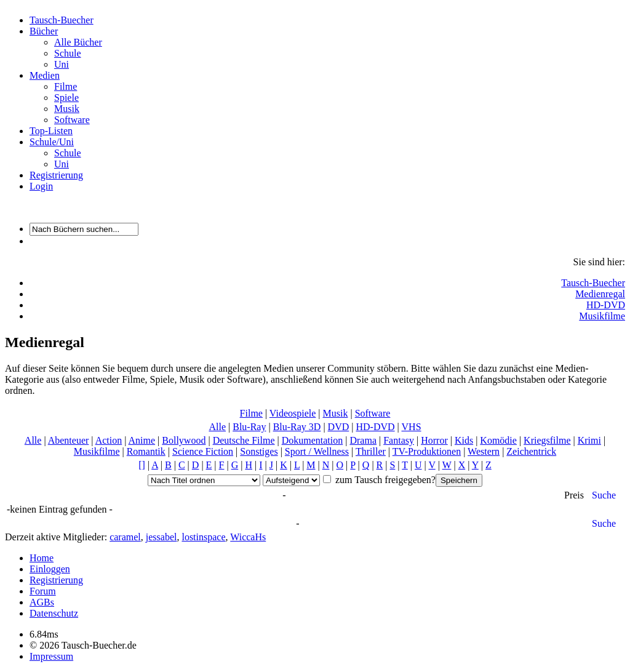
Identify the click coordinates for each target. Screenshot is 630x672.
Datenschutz (54, 613)
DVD (339, 427)
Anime (142, 440)
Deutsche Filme (244, 440)
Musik (67, 109)
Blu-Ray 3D (297, 427)
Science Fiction (203, 451)
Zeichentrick (531, 451)
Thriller (371, 451)
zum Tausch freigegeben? (384, 480)
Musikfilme (602, 316)
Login (41, 186)
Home (42, 558)
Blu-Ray (249, 427)
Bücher (44, 31)
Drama (363, 440)
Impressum (51, 656)
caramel (125, 537)
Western (484, 451)
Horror (434, 440)
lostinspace (203, 537)
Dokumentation (313, 440)
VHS (412, 427)
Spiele (66, 98)
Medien (45, 75)
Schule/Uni (52, 142)
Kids (464, 440)
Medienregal (600, 294)
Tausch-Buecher (62, 20)
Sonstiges (259, 451)
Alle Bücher (78, 42)
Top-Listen (51, 131)
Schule (68, 53)
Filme (66, 86)
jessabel (161, 537)
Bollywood (184, 440)
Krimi (589, 440)
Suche (604, 495)
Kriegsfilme (547, 440)
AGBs (42, 602)
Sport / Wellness (317, 451)
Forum (43, 591)
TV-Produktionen (427, 451)
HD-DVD (606, 305)
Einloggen (50, 569)
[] (142, 465)
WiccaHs (248, 537)
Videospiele (293, 413)
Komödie (498, 440)
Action (109, 440)
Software (72, 120)
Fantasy (399, 440)
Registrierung (56, 175)
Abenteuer (69, 440)
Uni (62, 64)
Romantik (146, 451)
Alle (217, 427)
